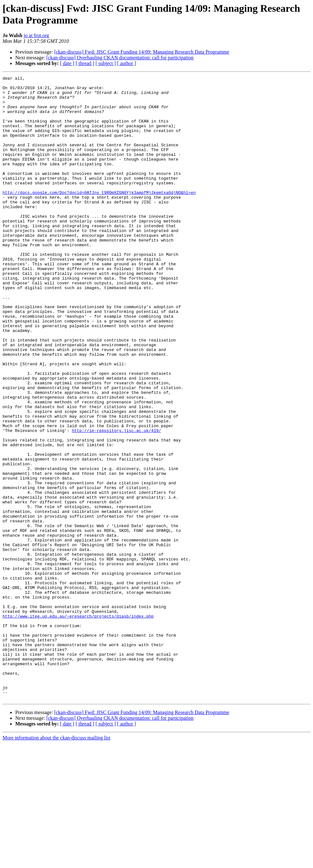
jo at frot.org (36, 35)
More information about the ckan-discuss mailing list (57, 862)
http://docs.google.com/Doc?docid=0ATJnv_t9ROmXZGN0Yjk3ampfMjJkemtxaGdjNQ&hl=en (99, 216)
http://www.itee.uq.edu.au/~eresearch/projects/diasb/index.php (78, 725)
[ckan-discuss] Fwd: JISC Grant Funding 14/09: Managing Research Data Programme (142, 52)
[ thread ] (85, 63)
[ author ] (127, 63)
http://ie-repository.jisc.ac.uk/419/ (116, 502)
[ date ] (67, 63)
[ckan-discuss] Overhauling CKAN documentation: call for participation (120, 58)
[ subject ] (106, 63)
